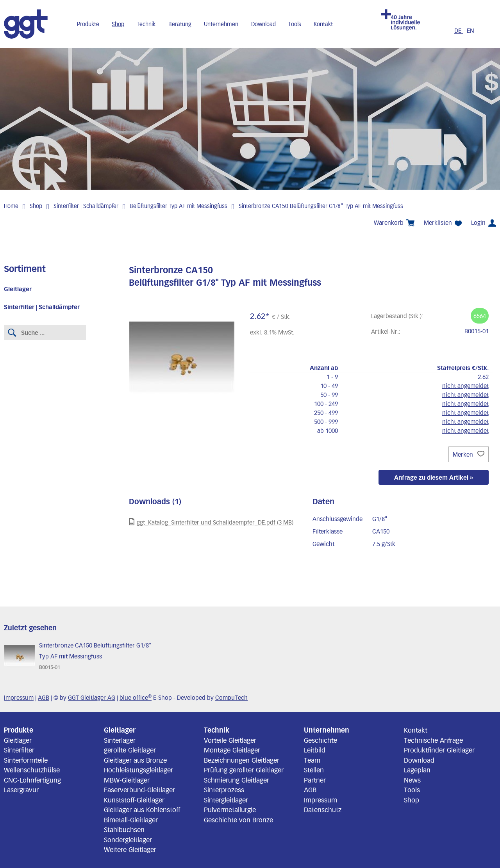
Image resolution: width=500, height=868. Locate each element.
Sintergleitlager (226, 800)
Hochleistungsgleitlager (138, 770)
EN (471, 30)
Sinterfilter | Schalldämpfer (86, 206)
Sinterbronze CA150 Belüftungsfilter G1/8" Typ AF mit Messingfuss (321, 206)
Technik (146, 24)
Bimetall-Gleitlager (131, 820)
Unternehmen (221, 24)
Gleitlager (18, 289)
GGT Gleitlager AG (92, 697)
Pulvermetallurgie (230, 809)
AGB (44, 697)
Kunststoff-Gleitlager (134, 800)
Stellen (314, 770)
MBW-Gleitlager (127, 780)
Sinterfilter (19, 750)
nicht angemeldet (465, 386)
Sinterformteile (26, 760)
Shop (118, 24)
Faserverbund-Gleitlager (139, 790)
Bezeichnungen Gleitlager (242, 760)
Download (263, 24)
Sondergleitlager (128, 840)
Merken (469, 454)
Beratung (180, 24)
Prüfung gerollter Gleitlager (244, 770)
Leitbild (315, 750)
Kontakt (323, 24)
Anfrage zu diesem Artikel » (434, 477)
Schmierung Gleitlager (237, 780)
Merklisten (443, 223)
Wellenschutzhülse (32, 770)
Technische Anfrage (433, 740)
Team (312, 760)
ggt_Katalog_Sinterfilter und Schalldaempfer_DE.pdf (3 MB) (211, 522)
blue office (136, 697)
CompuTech (231, 697)
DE (459, 30)
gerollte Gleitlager (130, 750)
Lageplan (417, 770)
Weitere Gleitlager (130, 849)
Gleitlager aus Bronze (135, 760)
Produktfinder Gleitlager (439, 750)
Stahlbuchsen (124, 829)
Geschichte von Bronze (238, 820)
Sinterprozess (224, 790)
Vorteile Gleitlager (230, 740)
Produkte (88, 24)
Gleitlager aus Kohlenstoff (142, 809)
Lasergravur (21, 790)
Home (11, 206)
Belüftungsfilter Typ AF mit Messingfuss (179, 206)
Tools (295, 24)
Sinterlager (120, 740)
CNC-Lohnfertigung (32, 780)
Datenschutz (323, 809)
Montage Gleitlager (232, 750)
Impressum (19, 697)
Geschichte (321, 740)
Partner (315, 780)
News (412, 780)
